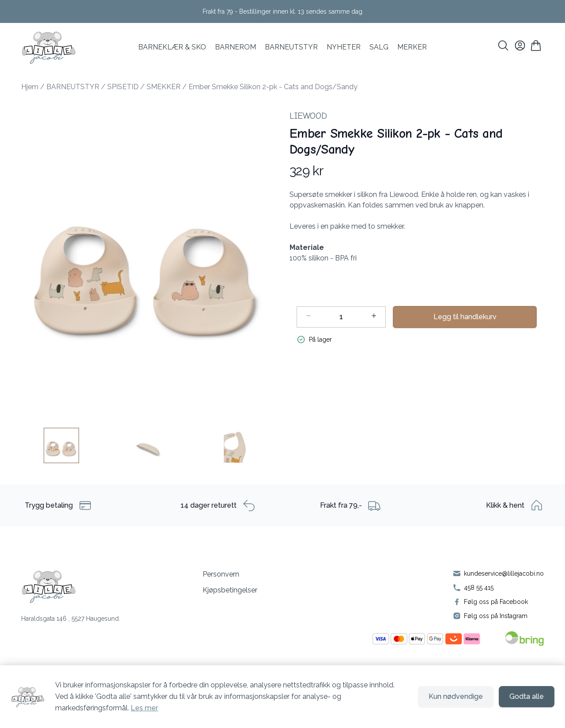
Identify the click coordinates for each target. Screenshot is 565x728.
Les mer (144, 708)
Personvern (221, 574)
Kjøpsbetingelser (230, 590)
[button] (148, 258)
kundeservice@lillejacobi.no (504, 573)
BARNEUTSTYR (73, 87)
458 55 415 (479, 588)
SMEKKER (164, 87)
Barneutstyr (291, 47)
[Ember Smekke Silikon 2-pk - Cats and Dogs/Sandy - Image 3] (235, 445)
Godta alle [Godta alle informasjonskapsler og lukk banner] (527, 696)
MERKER (412, 47)
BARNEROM (235, 47)
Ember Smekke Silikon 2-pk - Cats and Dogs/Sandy (273, 87)
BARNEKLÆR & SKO (172, 47)
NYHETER (344, 47)
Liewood (308, 116)
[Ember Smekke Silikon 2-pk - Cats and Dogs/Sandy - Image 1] (61, 445)
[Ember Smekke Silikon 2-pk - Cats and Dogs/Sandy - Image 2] (148, 445)
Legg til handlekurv (465, 317)
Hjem (30, 87)
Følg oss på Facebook (496, 602)
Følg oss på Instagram (496, 616)
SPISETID (123, 87)
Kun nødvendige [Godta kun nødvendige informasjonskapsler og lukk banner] (456, 696)
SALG (379, 47)
